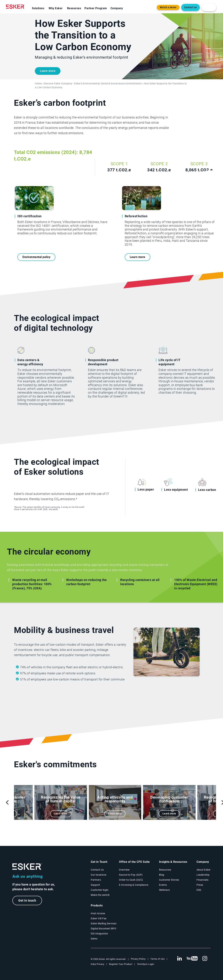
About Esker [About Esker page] (204, 870)
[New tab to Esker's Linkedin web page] (179, 959)
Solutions (38, 8)
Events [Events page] (163, 885)
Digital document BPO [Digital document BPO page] (103, 929)
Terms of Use (157, 959)
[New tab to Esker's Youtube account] (192, 959)
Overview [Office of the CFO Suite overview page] (124, 870)
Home (38, 84)
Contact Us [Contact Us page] (97, 870)
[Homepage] (16, 7)
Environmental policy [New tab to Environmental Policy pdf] (36, 257)
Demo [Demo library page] (94, 939)
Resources (74, 8)
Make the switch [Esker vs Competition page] (100, 895)
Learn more (138, 257)
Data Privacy (97, 964)
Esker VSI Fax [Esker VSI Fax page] (99, 918)
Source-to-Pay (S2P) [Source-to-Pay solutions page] (131, 875)
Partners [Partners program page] (96, 880)
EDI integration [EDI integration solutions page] (99, 934)
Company (117, 8)
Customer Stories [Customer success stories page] (169, 880)
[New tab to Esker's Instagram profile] (205, 959)
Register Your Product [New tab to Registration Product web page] (121, 964)
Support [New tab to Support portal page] (95, 885)
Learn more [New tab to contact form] (48, 71)
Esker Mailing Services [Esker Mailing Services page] (104, 923)
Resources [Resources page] (165, 870)
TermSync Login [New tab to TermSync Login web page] (146, 964)
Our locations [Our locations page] (99, 875)
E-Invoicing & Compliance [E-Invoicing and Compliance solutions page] (134, 885)
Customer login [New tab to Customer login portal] (100, 890)
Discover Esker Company (58, 84)
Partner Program (96, 8)
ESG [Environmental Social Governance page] (199, 890)
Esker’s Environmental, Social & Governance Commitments (108, 84)
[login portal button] (209, 7)
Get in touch (27, 900)
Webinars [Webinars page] (164, 890)
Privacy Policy (138, 959)
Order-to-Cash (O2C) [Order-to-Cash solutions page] (131, 880)
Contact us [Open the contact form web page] (191, 7)
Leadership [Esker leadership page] (203, 875)
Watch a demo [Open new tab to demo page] (168, 7)
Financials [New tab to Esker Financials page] (202, 880)
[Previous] (8, 802)
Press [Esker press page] (200, 885)
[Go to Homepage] (27, 867)
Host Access (98, 913)
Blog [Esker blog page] (162, 875)
